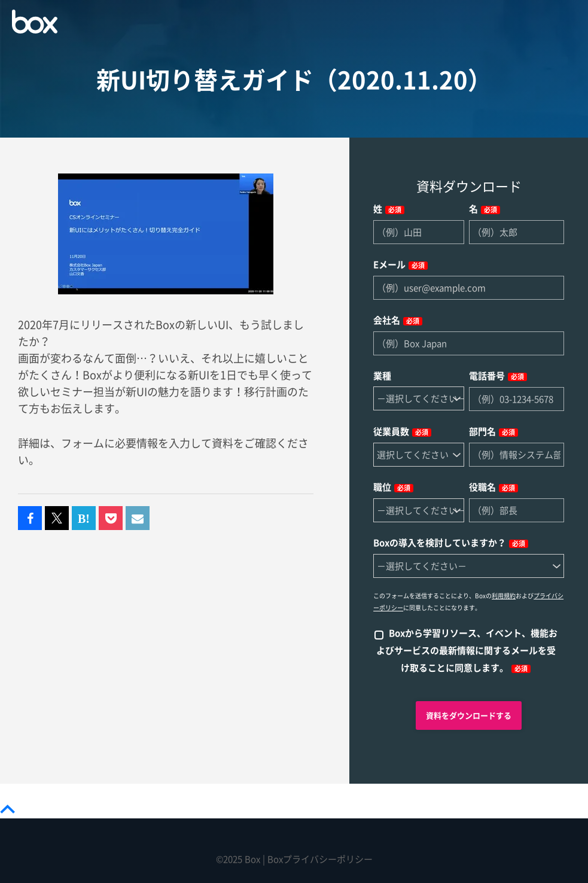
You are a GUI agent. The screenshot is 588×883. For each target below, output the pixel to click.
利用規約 (504, 596)
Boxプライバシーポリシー (320, 859)
